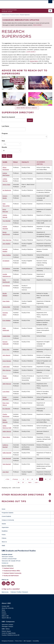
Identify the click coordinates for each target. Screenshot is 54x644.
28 (19, 482)
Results (4, 147)
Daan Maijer (6, 301)
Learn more (30, 52)
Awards (4, 524)
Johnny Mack (6, 184)
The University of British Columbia (19, 4)
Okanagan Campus (7, 626)
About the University (8, 608)
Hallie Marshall (7, 453)
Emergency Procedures (8, 641)
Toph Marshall (7, 464)
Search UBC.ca (6, 618)
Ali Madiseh (6, 261)
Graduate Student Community (12, 573)
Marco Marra (6, 437)
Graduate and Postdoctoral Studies (27, 551)
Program (5, 133)
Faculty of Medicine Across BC (11, 635)
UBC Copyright (27, 641)
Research (25, 592)
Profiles (19, 592)
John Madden (7, 244)
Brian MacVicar (7, 240)
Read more (37, 25)
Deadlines (5, 531)
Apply (3, 545)
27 (51, 479)
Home (3, 509)
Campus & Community (8, 520)
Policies (4, 538)
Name (5, 162)
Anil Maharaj (6, 286)
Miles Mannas (7, 370)
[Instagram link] (4, 583)
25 (42, 479)
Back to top (6, 592)
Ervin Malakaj (6, 320)
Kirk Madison (6, 268)
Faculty (25, 162)
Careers (4, 614)
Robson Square (6, 631)
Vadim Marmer (7, 431)
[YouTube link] (13, 583)
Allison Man (6, 349)
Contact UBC (6, 606)
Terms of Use (18, 641)
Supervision (5, 527)
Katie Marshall (7, 458)
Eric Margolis (6, 409)
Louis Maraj (6, 391)
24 (37, 479)
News (3, 610)
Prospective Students (15, 15)
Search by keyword (8, 117)
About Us (4, 542)
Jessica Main (6, 307)
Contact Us (5, 563)
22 (28, 479)
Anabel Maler (6, 336)
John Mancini (6, 355)
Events (4, 612)
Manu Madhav (7, 255)
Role (3, 141)
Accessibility (36, 641)
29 (24, 482)
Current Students (6, 516)
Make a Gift (5, 616)
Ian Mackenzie (7, 190)
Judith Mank (6, 367)
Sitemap (13, 592)
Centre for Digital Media (9, 633)
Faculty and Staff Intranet (11, 576)
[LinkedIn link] (8, 583)
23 (33, 479)
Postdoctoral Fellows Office (12, 571)
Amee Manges (7, 361)
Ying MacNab (6, 221)
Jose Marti (6, 472)
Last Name (5, 126)
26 (46, 479)
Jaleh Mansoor (7, 384)
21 (24, 479)
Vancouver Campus (7, 624)
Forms (4, 535)
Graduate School (5, 15)
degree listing (34, 61)
